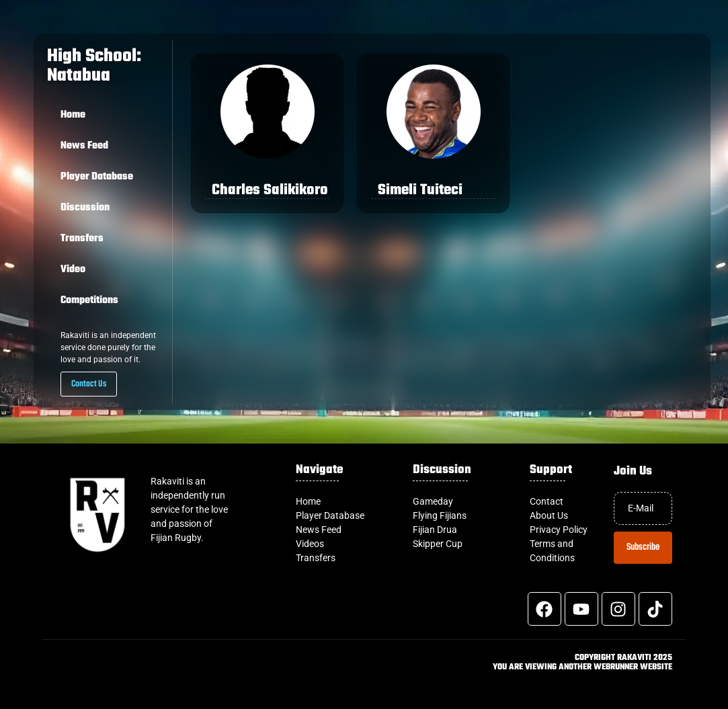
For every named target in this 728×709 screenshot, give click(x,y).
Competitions (89, 300)
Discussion (85, 208)
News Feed (84, 146)
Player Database (97, 177)
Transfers (82, 239)
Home (73, 115)
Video (73, 269)
